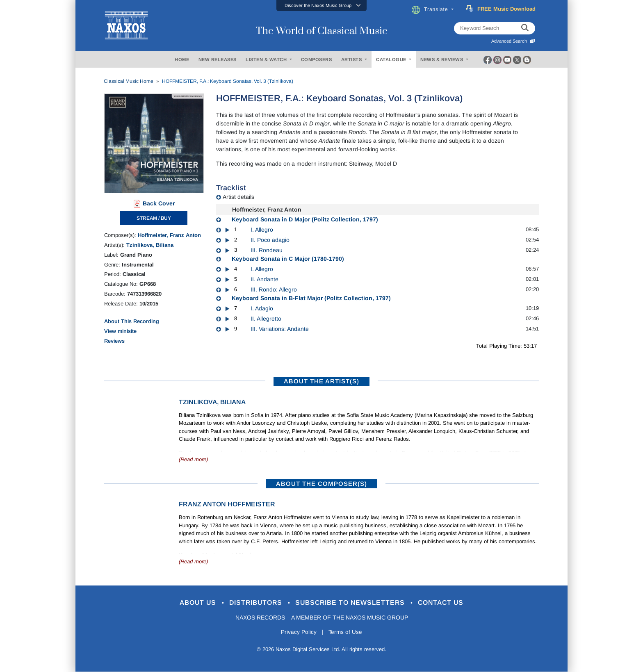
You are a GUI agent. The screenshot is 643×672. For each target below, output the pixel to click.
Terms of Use (346, 633)
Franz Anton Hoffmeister (227, 504)
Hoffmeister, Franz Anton (169, 235)
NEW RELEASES (218, 59)
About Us (192, 603)
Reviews (114, 341)
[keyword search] (525, 28)
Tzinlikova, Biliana (150, 245)
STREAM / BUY (154, 218)
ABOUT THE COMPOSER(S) (321, 484)
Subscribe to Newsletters (353, 603)
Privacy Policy (298, 633)
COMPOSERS (317, 59)
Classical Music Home (129, 81)
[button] (321, 6)
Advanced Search (513, 41)
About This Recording (132, 321)
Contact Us (448, 603)
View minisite (120, 331)
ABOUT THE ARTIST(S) (321, 381)
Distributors (254, 603)
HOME (182, 59)
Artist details (238, 197)
